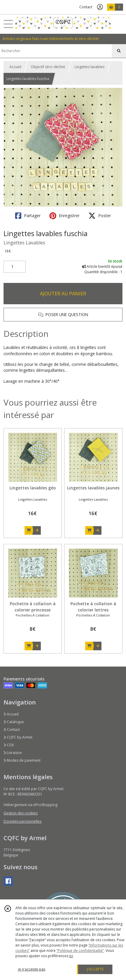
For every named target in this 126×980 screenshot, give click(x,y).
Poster (100, 216)
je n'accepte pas (32, 969)
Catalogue (14, 722)
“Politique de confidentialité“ (80, 951)
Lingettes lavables (89, 67)
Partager (28, 216)
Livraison (13, 753)
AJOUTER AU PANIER (63, 294)
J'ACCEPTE (95, 969)
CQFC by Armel (18, 737)
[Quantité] (15, 267)
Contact (86, 7)
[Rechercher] (119, 51)
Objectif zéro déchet (48, 67)
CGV (9, 745)
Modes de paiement (22, 760)
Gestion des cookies (21, 813)
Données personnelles (22, 821)
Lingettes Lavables (24, 243)
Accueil (15, 67)
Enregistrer (64, 216)
